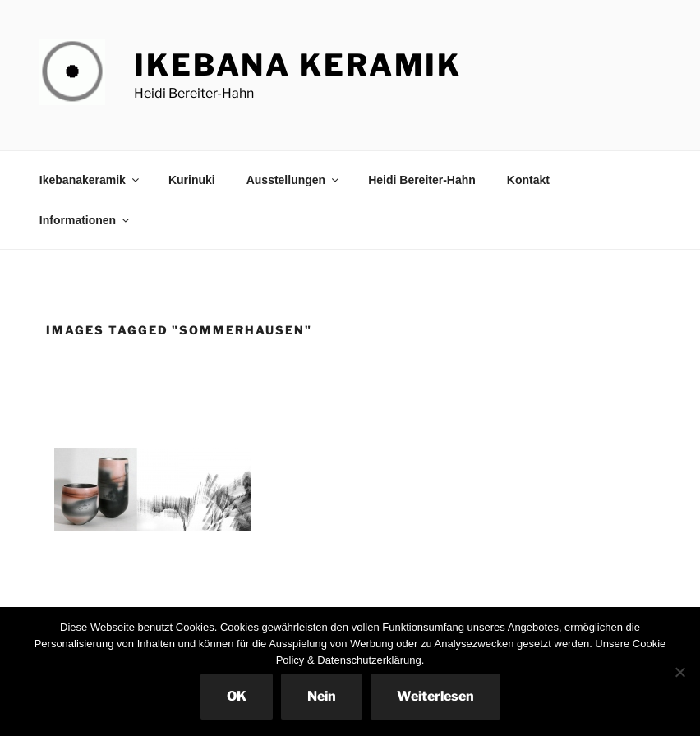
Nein (322, 696)
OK (237, 696)
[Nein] (679, 672)
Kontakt (528, 180)
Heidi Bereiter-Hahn (422, 180)
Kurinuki (192, 180)
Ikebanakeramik (90, 180)
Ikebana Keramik (298, 65)
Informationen (85, 220)
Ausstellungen (294, 180)
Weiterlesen (435, 696)
